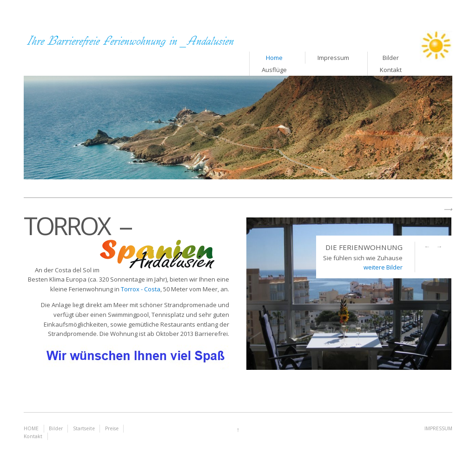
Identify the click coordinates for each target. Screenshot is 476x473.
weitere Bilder (383, 267)
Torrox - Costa (141, 289)
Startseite (84, 428)
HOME (31, 428)
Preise (112, 428)
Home (274, 58)
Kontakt (33, 436)
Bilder (56, 428)
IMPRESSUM (438, 428)
